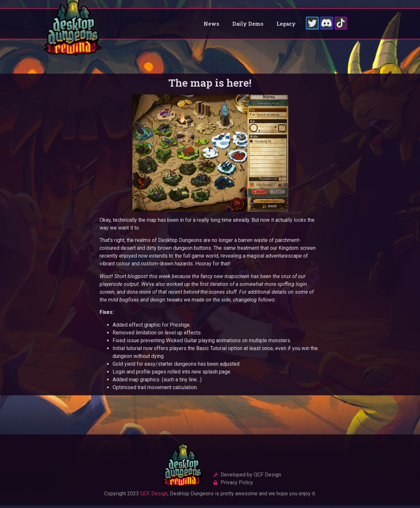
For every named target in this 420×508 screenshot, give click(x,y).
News (211, 25)
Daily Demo (248, 25)
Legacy (286, 25)
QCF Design (154, 496)
